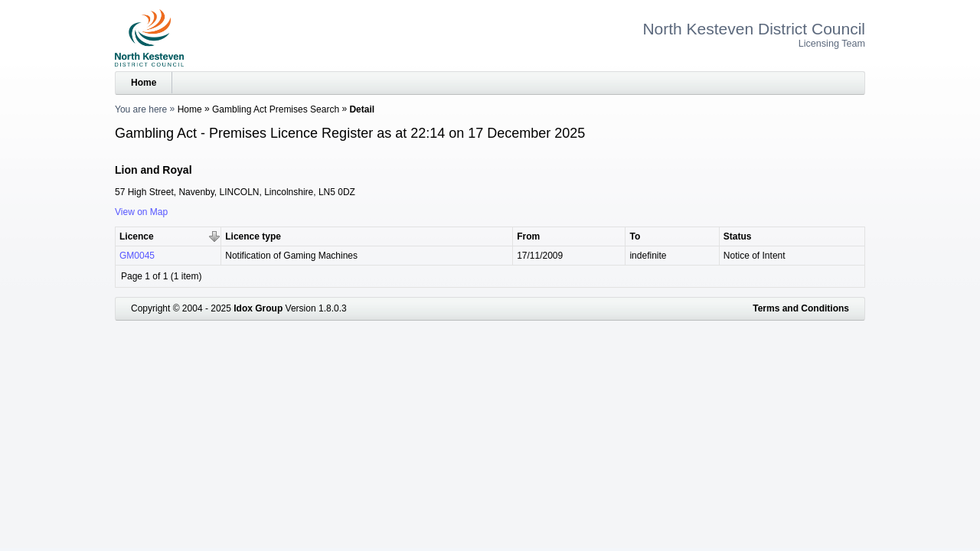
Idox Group (258, 308)
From (528, 236)
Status (738, 236)
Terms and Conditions (801, 308)
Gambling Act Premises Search (276, 109)
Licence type (253, 236)
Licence (137, 236)
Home (144, 83)
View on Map (141, 212)
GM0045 (137, 256)
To (635, 236)
